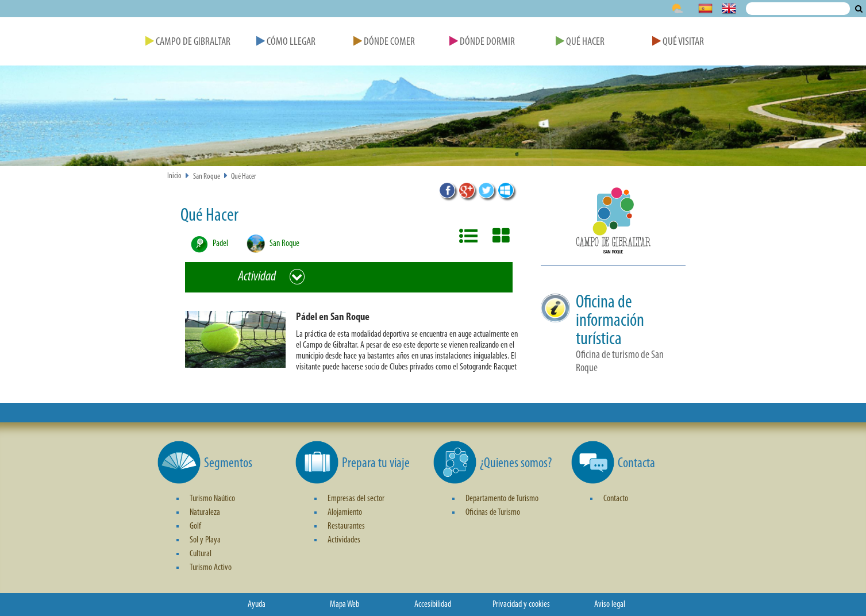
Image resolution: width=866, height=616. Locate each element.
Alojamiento (345, 513)
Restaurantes (346, 526)
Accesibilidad (433, 605)
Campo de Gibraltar (188, 42)
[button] (353, 344)
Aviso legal (610, 605)
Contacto (616, 499)
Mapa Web (345, 605)
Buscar (859, 9)
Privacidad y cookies (521, 605)
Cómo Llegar (286, 42)
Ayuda (257, 605)
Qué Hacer (580, 42)
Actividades (344, 540)
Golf (195, 526)
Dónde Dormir (482, 42)
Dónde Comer (384, 42)
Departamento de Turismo (502, 499)
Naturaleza (205, 513)
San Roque (207, 177)
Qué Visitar (678, 42)
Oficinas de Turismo (493, 513)
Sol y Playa (205, 540)
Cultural (201, 554)
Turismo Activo (211, 568)
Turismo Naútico (212, 499)
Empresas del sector (356, 499)
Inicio (174, 176)
